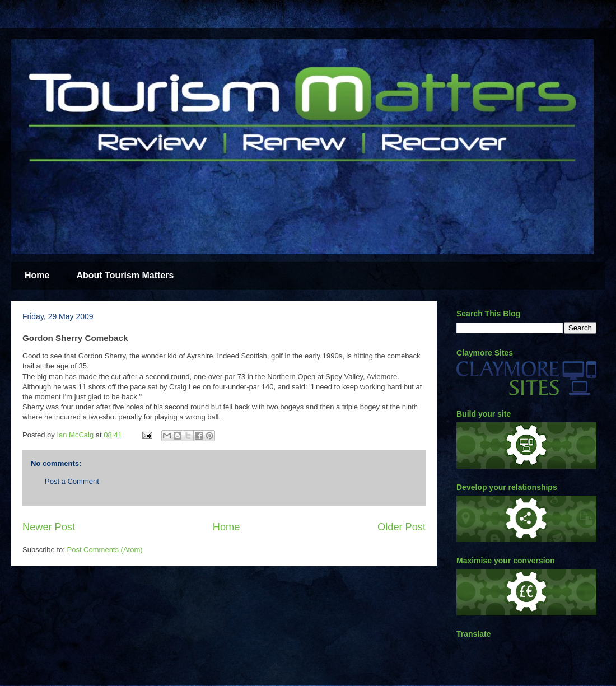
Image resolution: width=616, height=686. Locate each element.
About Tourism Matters (125, 275)
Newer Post (49, 527)
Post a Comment (72, 481)
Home (37, 275)
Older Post (402, 527)
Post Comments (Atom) (105, 550)
